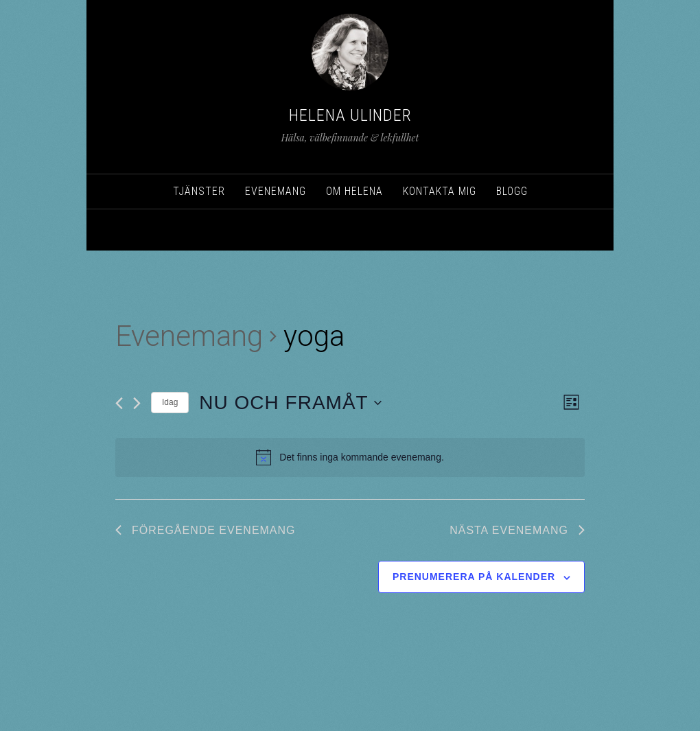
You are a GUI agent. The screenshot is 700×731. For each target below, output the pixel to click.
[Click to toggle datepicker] (290, 403)
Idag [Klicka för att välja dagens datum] (170, 402)
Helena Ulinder (350, 115)
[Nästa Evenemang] (137, 403)
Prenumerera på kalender (474, 577)
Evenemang (189, 336)
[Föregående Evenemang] (119, 403)
